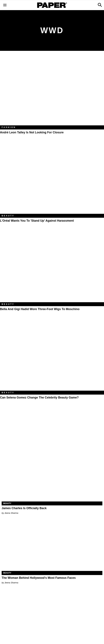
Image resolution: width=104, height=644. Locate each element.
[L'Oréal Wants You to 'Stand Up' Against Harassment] (52, 179)
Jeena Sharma (11, 513)
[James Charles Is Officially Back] (52, 476)
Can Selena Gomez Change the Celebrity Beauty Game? (39, 398)
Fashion (9, 127)
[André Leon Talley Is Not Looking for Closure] (52, 91)
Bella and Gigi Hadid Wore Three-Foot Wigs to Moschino (40, 309)
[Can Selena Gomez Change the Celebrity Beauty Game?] (52, 356)
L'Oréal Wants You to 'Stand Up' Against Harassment (37, 221)
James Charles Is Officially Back (24, 508)
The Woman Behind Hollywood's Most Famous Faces (39, 578)
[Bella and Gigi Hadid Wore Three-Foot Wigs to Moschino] (52, 267)
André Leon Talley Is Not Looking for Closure (32, 132)
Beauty (8, 216)
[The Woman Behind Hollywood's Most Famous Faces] (52, 546)
